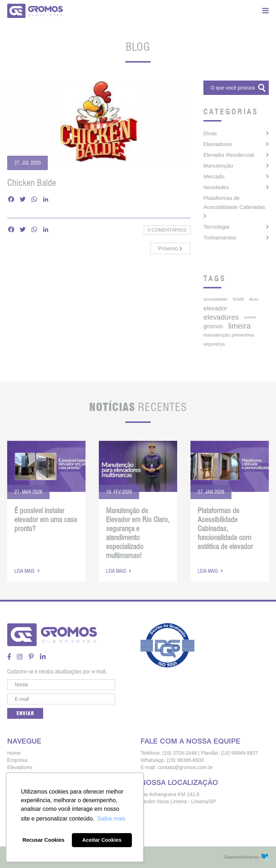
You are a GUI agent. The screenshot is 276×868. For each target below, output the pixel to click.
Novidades (216, 187)
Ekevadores (218, 144)
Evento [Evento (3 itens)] (250, 317)
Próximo (170, 248)
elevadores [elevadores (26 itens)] (221, 317)
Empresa (17, 760)
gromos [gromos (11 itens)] (213, 326)
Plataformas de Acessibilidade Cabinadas (234, 202)
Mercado (214, 176)
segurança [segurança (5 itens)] (214, 344)
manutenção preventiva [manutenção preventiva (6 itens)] (229, 335)
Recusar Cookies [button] (44, 840)
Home (14, 753)
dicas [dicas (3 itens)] (254, 299)
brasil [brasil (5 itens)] (238, 299)
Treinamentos (220, 237)
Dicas (210, 133)
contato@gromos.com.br (185, 767)
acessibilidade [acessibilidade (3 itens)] (215, 299)
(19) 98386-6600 (185, 760)
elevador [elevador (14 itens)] (215, 308)
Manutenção (218, 166)
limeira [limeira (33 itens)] (240, 326)
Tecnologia (216, 227)
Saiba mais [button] (111, 819)
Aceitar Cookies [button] (102, 840)
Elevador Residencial (229, 155)
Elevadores (20, 767)
